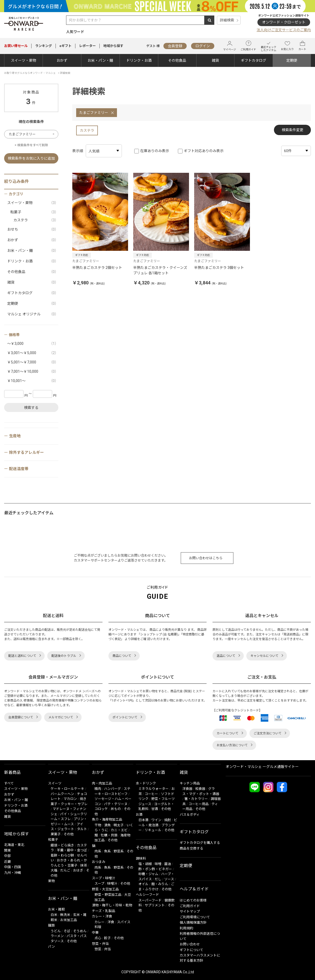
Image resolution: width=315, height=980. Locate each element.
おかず (62, 60)
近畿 (7, 862)
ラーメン (57, 936)
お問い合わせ (190, 944)
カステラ (87, 130)
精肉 (98, 789)
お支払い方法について (232, 745)
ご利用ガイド (248, 46)
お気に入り (287, 46)
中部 (7, 856)
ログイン (203, 46)
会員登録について (21, 717)
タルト (82, 829)
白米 (54, 915)
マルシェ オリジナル (33, 314)
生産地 (15, 436)
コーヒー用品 (199, 804)
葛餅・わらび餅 (62, 855)
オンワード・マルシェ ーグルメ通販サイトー (262, 767)
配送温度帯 (19, 469)
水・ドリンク (146, 783)
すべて (9, 783)
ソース (169, 879)
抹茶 (84, 865)
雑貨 (215, 60)
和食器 (200, 789)
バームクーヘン (62, 794)
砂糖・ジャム (148, 874)
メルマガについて (61, 717)
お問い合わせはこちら (206, 558)
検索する (31, 408)
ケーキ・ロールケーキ (67, 789)
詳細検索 (227, 20)
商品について (122, 656)
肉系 (98, 851)
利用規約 (186, 928)
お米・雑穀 (56, 909)
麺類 (51, 925)
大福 (54, 870)
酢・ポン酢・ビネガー (155, 869)
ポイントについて (125, 717)
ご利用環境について (195, 917)
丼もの (116, 809)
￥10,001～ (33, 381)
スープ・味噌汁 (104, 878)
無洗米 (65, 915)
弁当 (107, 949)
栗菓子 (56, 834)
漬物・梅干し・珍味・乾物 (112, 905)
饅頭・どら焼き (62, 845)
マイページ (230, 46)
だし (158, 879)
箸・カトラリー (196, 799)
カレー (100, 922)
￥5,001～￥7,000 (33, 362)
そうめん (80, 931)
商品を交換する (191, 848)
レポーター (87, 46)
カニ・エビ (119, 830)
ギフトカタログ (254, 60)
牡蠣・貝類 (109, 835)
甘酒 (155, 809)
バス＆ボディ (190, 815)
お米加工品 (69, 920)
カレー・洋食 (102, 916)
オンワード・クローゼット (284, 22)
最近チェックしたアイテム (269, 46)
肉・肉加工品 (102, 783)
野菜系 (119, 851)
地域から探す (113, 46)
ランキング (44, 46)
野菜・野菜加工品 (108, 895)
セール (16, 46)
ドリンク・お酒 (139, 60)
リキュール (153, 830)
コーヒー (151, 794)
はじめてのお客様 (193, 900)
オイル (143, 884)
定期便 (292, 60)
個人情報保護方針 (193, 923)
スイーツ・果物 (23, 60)
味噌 (158, 864)
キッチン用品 (190, 783)
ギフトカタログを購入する (200, 843)
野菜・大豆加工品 (105, 889)
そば (67, 931)
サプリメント (155, 905)
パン (52, 947)
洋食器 (187, 789)
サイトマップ (190, 911)
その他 (69, 834)
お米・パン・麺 (100, 60)
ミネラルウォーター (153, 789)
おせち (33, 230)
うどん (56, 931)
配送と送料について (22, 656)
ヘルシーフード (147, 895)
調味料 (141, 858)
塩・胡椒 (145, 864)
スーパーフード (150, 900)
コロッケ (101, 809)
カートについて (227, 733)
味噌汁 (112, 884)
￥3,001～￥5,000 (33, 353)
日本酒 (143, 820)
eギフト (65, 46)
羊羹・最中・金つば (72, 850)
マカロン (70, 799)
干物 (98, 825)
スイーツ (55, 783)
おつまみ (99, 862)
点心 (98, 938)
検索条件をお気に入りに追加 (31, 158)
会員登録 (175, 46)
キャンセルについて (264, 656)
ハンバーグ (112, 789)
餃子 (107, 938)
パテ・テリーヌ (116, 804)
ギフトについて (191, 950)
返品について (226, 656)
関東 (7, 850)
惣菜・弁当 (100, 944)
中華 (95, 933)
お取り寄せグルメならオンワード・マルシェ (30, 73)
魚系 (107, 851)
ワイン (156, 820)
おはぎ (78, 870)
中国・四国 (13, 867)
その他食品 (177, 60)
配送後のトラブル (64, 656)
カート (302, 46)
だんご (65, 870)
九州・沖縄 (13, 873)
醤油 (168, 864)
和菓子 (34, 212)
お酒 (139, 815)
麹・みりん (160, 884)
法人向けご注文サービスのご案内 (284, 30)
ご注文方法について (267, 733)
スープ (99, 884)
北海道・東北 (14, 845)
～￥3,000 (33, 344)
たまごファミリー (94, 113)
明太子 (119, 825)
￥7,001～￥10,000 (33, 372)
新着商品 (12, 772)
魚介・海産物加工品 (107, 819)
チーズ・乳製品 (104, 911)
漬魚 (107, 825)
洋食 (111, 922)
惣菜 (98, 949)
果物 (51, 881)
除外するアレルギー (26, 453)
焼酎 (168, 820)
